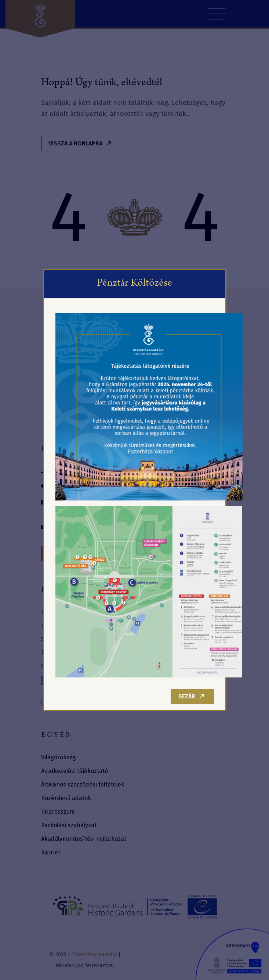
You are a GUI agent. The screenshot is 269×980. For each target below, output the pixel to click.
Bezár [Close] (191, 697)
